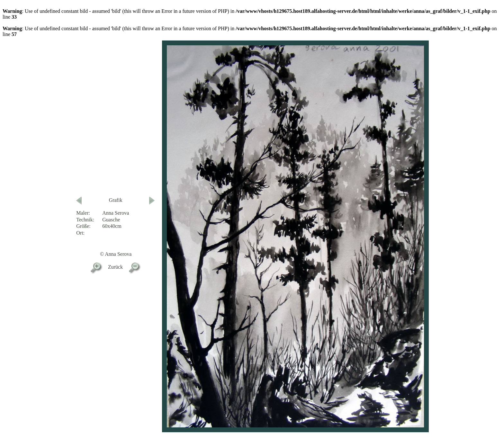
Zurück (115, 267)
